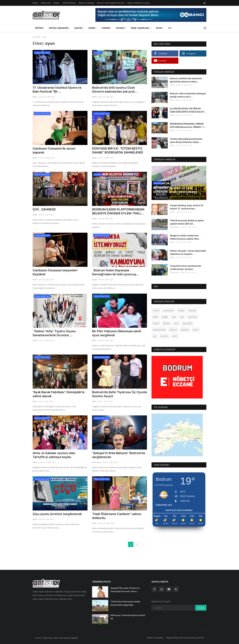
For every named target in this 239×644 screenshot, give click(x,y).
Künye (35, 3)
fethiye (167, 323)
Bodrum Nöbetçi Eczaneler (139, 3)
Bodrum (164, 336)
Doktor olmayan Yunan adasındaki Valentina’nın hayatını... (188, 252)
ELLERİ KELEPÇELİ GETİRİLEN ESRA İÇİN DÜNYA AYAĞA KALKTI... (188, 110)
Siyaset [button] (121, 28)
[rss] (176, 589)
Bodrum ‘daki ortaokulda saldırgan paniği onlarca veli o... (188, 95)
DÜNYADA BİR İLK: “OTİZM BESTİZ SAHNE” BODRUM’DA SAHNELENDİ (118, 150)
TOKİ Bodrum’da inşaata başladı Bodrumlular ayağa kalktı (125, 603)
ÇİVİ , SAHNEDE (44, 209)
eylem (196, 330)
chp (155, 336)
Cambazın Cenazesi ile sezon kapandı (54, 150)
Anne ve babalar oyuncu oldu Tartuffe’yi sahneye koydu (54, 455)
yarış (176, 323)
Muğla (165, 317)
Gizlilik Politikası (69, 3)
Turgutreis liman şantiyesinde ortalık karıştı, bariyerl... (185, 267)
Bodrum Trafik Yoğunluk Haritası (111, 3)
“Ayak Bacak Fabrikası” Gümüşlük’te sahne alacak (59, 394)
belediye (185, 330)
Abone (201, 608)
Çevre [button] (92, 28)
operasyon (187, 323)
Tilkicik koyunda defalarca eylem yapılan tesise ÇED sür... (187, 222)
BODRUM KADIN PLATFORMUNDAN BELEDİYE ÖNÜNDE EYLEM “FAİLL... (118, 211)
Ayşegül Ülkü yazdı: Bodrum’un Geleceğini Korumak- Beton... (125, 590)
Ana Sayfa (37, 37)
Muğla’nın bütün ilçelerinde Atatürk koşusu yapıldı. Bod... (185, 237)
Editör (35, 97)
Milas (155, 317)
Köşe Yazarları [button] (141, 28)
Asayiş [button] (79, 28)
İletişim (57, 3)
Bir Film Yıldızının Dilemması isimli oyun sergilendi (117, 333)
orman (156, 323)
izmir (175, 336)
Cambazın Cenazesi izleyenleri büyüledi (55, 272)
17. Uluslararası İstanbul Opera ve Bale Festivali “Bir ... (57, 90)
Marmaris (192, 317)
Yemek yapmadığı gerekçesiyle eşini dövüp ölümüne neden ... (186, 140)
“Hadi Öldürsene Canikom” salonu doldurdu (117, 516)
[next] (144, 544)
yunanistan (169, 311)
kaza (174, 317)
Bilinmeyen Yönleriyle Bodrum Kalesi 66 (128, 617)
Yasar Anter (175, 227)
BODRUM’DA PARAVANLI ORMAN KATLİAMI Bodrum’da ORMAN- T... (188, 125)
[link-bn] (151, 15)
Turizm (156, 311)
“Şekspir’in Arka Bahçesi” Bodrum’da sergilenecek (119, 455)
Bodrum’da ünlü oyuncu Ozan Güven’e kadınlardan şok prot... (115, 90)
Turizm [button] (106, 28)
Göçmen (192, 311)
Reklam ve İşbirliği (86, 3)
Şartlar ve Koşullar (155, 638)
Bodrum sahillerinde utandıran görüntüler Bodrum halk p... (186, 80)
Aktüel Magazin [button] (59, 28)
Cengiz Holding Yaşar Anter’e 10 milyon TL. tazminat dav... (186, 207)
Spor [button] (160, 28)
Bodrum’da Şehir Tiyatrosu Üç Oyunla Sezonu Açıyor (120, 394)
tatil (182, 317)
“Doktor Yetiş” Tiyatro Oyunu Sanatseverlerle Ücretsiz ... (54, 333)
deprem (173, 330)
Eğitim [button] (40, 28)
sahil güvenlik (159, 330)
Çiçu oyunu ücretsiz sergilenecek (57, 514)
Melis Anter (97, 462)
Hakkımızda (46, 3)
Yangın (181, 311)
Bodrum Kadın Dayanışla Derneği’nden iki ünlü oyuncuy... (115, 272)
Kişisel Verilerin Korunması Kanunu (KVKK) (185, 638)
